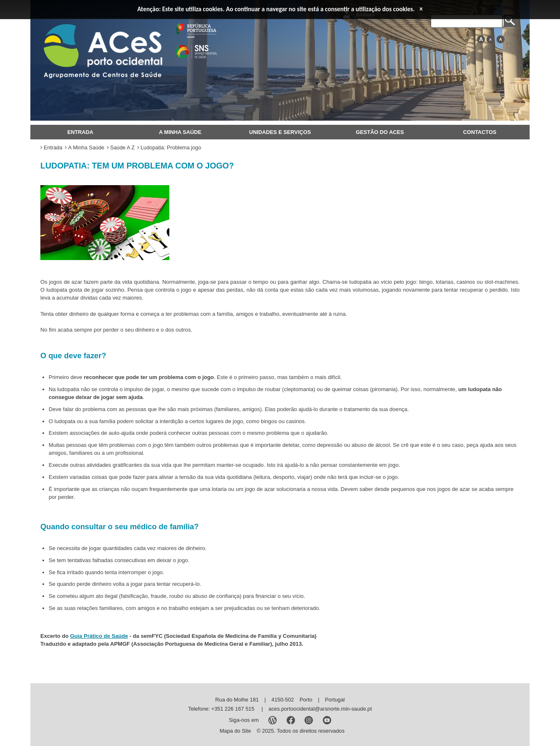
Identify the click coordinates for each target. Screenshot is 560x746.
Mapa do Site (235, 731)
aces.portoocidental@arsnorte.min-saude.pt (320, 709)
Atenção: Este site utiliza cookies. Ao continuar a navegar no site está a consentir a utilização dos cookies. (276, 9)
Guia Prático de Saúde (99, 636)
